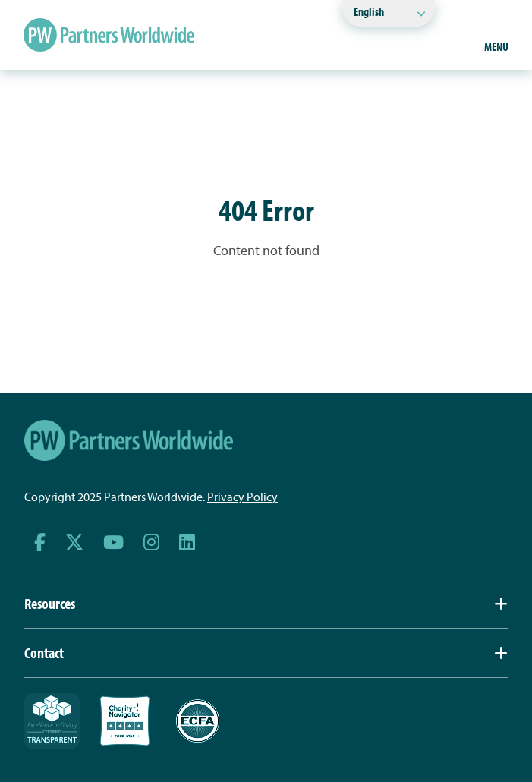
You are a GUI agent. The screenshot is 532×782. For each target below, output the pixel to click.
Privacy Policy (242, 497)
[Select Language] (389, 13)
